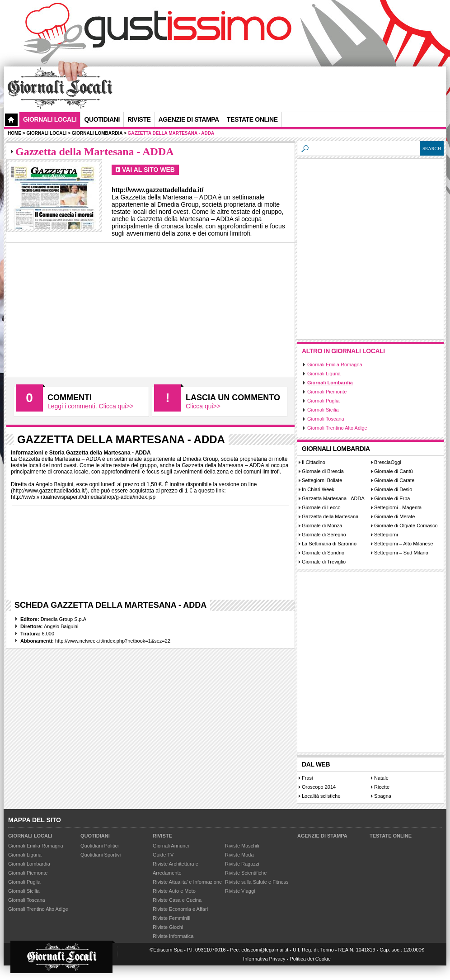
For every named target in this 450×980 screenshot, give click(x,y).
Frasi (307, 778)
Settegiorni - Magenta (398, 507)
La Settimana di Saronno (329, 544)
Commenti (70, 398)
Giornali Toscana (326, 419)
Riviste (162, 836)
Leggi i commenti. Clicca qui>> (91, 406)
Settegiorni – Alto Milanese (403, 544)
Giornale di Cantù (394, 471)
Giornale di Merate (395, 516)
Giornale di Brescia (323, 471)
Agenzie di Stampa (322, 836)
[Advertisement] (144, 97)
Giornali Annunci (171, 846)
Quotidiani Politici (99, 846)
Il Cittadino (314, 462)
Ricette (382, 787)
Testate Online (391, 836)
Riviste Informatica (173, 936)
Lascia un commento (233, 398)
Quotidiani (102, 119)
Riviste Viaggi (240, 891)
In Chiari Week (318, 489)
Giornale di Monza (322, 526)
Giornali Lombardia (330, 383)
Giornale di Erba (392, 498)
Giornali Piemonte (327, 392)
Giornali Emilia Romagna (335, 365)
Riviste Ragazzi (242, 864)
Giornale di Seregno (324, 535)
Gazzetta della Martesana (330, 516)
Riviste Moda (239, 855)
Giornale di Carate (394, 480)
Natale (381, 778)
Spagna (383, 796)
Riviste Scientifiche (246, 873)
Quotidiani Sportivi (101, 855)
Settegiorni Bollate (322, 480)
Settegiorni (386, 535)
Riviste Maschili (242, 846)
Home (14, 133)
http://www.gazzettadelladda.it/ (49, 491)
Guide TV (163, 855)
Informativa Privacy (264, 959)
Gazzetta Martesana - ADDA (333, 498)
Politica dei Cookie (310, 959)
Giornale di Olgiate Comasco (406, 526)
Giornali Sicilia (323, 410)
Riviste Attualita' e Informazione (187, 882)
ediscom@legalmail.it (265, 950)
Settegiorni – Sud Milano (401, 553)
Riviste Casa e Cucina (177, 900)
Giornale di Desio (393, 489)
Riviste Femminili (171, 918)
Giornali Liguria (324, 374)
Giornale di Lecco (321, 507)
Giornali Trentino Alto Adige (337, 428)
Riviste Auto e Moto (174, 891)
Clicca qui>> (203, 406)
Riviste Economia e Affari (180, 909)
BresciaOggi (388, 462)
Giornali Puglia (323, 401)
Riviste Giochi (168, 927)
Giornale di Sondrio (323, 553)
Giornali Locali (50, 119)
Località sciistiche (321, 796)
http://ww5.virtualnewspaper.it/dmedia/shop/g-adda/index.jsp (83, 497)
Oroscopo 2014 (319, 787)
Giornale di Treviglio (324, 562)
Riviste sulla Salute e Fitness (257, 882)
